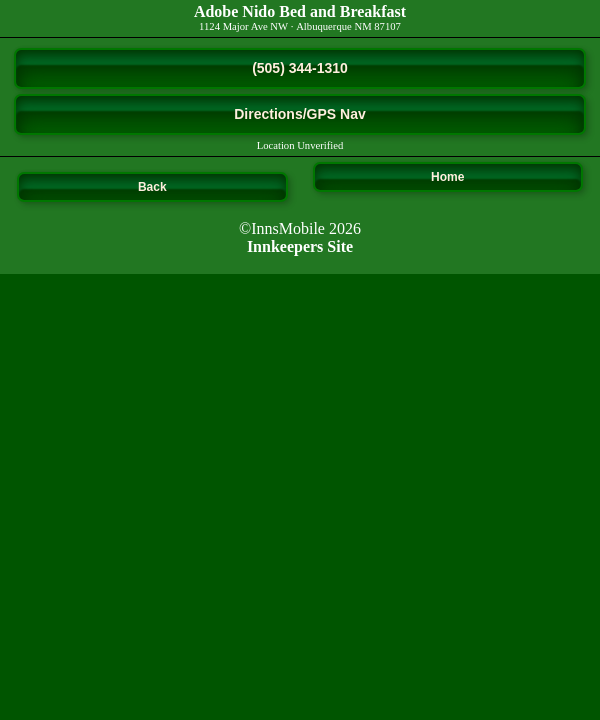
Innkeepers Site (300, 246)
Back (152, 187)
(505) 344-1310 (300, 68)
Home (447, 177)
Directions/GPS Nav (300, 114)
